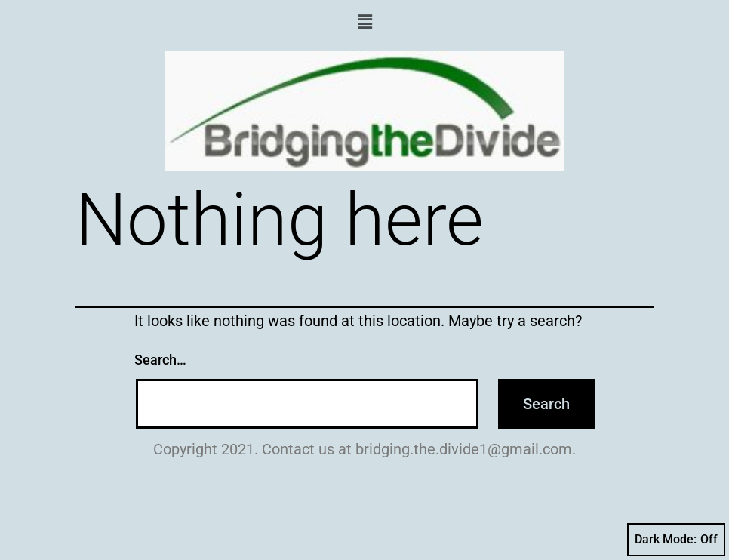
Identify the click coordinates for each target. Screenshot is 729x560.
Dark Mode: (676, 540)
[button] (364, 22)
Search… (160, 360)
